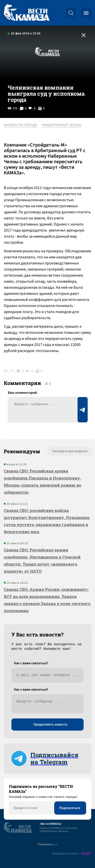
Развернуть (48, 844)
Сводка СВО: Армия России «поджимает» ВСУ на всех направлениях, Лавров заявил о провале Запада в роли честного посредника (47, 600)
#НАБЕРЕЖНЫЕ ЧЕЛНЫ (62, 125)
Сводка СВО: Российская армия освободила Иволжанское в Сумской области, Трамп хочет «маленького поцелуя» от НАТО (42, 560)
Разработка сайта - (72, 854)
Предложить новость (50, 725)
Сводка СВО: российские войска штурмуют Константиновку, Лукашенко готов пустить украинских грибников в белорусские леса (47, 521)
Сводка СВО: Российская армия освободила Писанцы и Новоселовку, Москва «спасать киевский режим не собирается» (42, 481)
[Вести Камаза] (27, 13)
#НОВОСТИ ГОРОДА (20, 125)
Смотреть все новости (70, 451)
